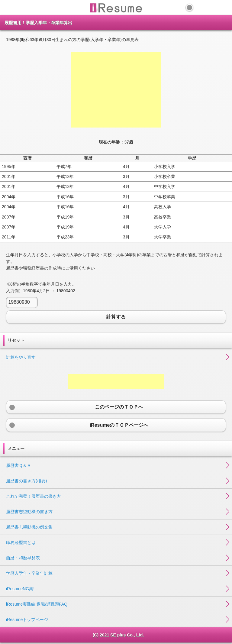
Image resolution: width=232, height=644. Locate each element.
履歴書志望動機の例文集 (29, 527)
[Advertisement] (116, 90)
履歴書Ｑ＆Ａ (19, 465)
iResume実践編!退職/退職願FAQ (37, 604)
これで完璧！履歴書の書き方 (34, 496)
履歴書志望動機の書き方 (29, 512)
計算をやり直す (21, 357)
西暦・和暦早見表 (23, 558)
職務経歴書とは (21, 542)
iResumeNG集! (20, 589)
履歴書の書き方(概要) (26, 481)
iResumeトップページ (27, 620)
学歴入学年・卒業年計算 (29, 573)
